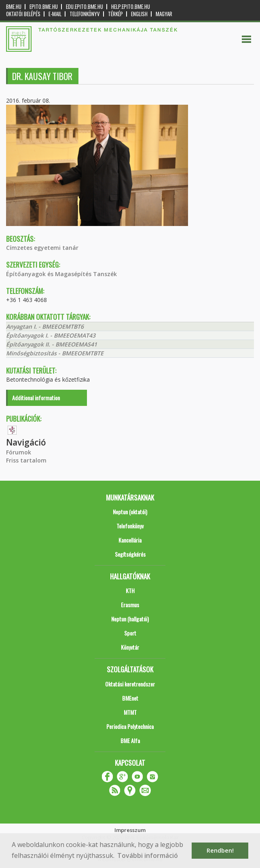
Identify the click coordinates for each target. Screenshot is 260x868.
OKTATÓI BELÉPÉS (23, 14)
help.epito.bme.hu (131, 7)
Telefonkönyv (85, 14)
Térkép (115, 14)
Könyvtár (130, 647)
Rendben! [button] (220, 850)
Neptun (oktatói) (130, 512)
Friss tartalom (26, 460)
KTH (130, 590)
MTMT (130, 712)
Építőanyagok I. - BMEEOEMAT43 (51, 335)
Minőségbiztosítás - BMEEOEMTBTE (55, 353)
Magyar (164, 14)
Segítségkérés (130, 554)
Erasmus (130, 605)
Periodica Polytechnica (130, 726)
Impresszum (130, 830)
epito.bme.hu (44, 7)
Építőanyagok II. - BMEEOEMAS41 (52, 344)
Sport (130, 633)
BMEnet (130, 698)
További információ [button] (148, 855)
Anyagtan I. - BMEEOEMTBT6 (45, 326)
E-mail (55, 14)
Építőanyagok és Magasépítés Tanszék (61, 274)
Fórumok (19, 452)
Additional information (36, 398)
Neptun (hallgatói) (130, 619)
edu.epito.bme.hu (85, 7)
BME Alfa (130, 740)
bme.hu (14, 7)
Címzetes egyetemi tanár (42, 248)
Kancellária (130, 540)
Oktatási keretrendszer (130, 684)
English (139, 14)
